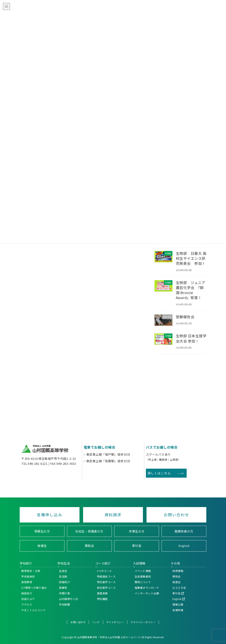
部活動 (63, 576)
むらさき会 (179, 587)
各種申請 (178, 610)
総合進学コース (106, 587)
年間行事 (64, 593)
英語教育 (27, 582)
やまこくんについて (34, 610)
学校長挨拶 (28, 576)
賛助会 (89, 546)
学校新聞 (64, 604)
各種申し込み (50, 515)
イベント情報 (143, 571)
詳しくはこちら (159, 473)
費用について (143, 582)
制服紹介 (64, 582)
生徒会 (63, 571)
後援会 (42, 546)
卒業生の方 (137, 531)
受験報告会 (185, 317)
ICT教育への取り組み (34, 587)
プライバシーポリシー (143, 622)
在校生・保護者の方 (89, 531)
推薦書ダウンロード (147, 587)
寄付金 (137, 546)
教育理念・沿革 (31, 571)
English (184, 546)
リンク (96, 622)
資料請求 (113, 515)
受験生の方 (42, 531)
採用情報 (178, 571)
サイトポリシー (115, 622)
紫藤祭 (63, 587)
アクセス (27, 604)
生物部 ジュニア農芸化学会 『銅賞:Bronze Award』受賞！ (191, 290)
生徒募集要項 (143, 576)
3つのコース (104, 571)
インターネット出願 (147, 593)
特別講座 (102, 599)
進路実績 (102, 593)
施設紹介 (27, 593)
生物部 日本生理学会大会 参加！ (191, 338)
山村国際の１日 (69, 599)
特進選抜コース (106, 576)
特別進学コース (106, 582)
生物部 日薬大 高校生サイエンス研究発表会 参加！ (191, 258)
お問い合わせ (176, 515)
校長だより (28, 599)
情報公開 (178, 604)
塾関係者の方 (184, 531)
